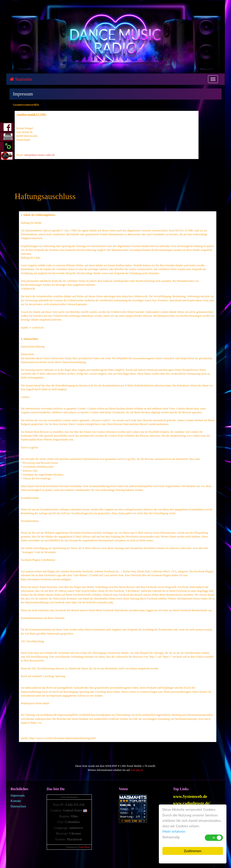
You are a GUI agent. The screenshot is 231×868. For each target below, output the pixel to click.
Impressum (18, 795)
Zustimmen (193, 851)
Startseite (21, 79)
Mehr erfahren (174, 831)
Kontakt (16, 801)
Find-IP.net (84, 847)
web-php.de (137, 770)
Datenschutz (18, 806)
